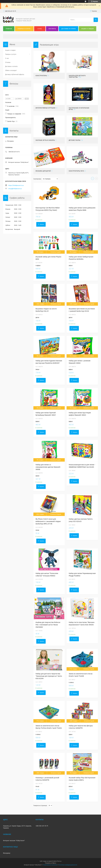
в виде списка (96, 179)
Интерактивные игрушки (45, 108)
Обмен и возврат (11, 70)
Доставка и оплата (69, 29)
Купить (42, 224)
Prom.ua (59, 861)
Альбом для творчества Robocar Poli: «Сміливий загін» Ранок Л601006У (48, 625)
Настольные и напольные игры (79, 109)
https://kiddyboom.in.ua (16, 185)
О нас (40, 29)
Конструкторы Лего (76, 171)
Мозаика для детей (43, 171)
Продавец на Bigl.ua (50, 863)
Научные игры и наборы (45, 140)
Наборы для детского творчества (77, 76)
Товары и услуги (24, 29)
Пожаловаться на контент (50, 865)
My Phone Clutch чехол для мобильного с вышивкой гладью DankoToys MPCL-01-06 (48, 521)
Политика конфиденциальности (68, 865)
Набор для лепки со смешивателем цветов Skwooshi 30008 (48, 467)
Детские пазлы (75, 140)
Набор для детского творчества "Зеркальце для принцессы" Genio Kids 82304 (49, 676)
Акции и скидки (87, 29)
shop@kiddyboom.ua (15, 189)
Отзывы (8, 62)
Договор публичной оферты (15, 74)
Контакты (52, 29)
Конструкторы (41, 76)
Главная (9, 29)
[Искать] (96, 20)
